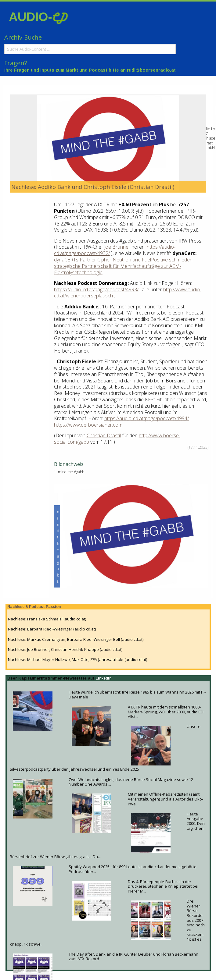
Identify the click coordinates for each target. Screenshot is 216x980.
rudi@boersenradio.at (151, 70)
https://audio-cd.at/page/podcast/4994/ (147, 418)
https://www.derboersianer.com (88, 425)
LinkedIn (103, 678)
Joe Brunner (117, 247)
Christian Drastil (104, 435)
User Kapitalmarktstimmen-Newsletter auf (51, 678)
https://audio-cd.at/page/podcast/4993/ (96, 289)
